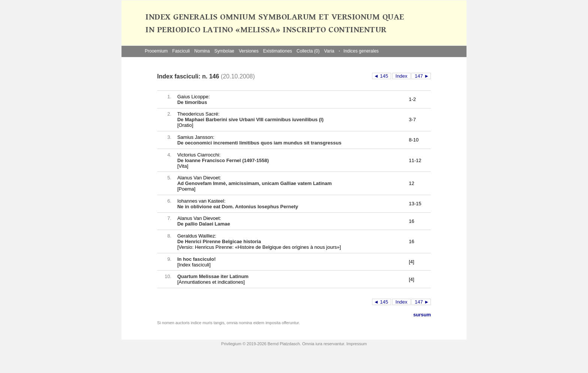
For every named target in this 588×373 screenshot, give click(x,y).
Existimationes (277, 51)
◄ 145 (382, 76)
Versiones (249, 51)
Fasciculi (181, 51)
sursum (422, 315)
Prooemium (156, 51)
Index (401, 76)
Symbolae (224, 51)
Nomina (202, 51)
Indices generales (358, 51)
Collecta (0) (308, 51)
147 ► (421, 76)
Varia (329, 51)
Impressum (357, 344)
